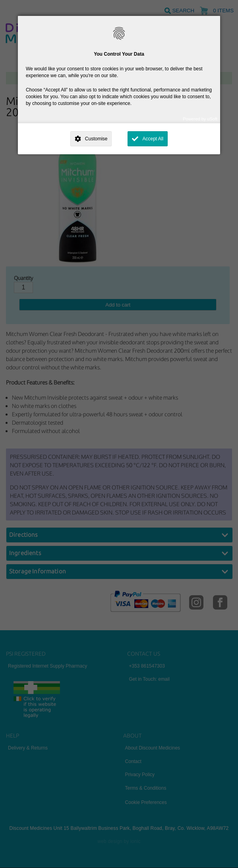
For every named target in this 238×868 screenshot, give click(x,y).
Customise (96, 139)
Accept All (153, 139)
